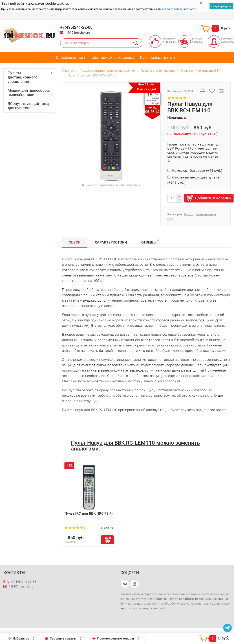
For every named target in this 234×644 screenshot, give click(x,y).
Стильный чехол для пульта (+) (193, 180)
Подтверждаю (221, 6)
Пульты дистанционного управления (23, 77)
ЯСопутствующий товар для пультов (29, 106)
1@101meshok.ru (78, 33)
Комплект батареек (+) (195, 171)
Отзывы (150, 242)
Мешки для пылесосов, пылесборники (29, 92)
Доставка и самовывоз (113, 57)
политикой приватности (181, 9)
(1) (76, 528)
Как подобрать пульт (158, 57)
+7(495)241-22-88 (21, 582)
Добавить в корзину (213, 198)
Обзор (75, 242)
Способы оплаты (71, 57)
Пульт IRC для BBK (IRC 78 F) (89, 513)
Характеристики (111, 242)
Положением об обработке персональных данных (192, 599)
